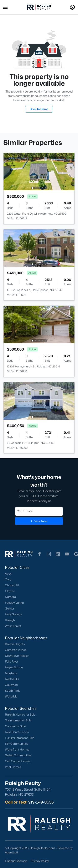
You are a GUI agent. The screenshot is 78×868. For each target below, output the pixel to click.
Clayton (10, 591)
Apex (8, 574)
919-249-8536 (41, 802)
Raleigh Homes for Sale (20, 715)
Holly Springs (14, 614)
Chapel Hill (12, 585)
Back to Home (39, 109)
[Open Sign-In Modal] (72, 7)
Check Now (39, 521)
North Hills (12, 679)
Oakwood (11, 685)
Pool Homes (13, 767)
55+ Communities (17, 744)
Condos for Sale (15, 726)
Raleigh (10, 620)
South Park (12, 691)
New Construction (17, 732)
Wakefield (11, 696)
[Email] (39, 511)
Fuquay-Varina (14, 603)
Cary (8, 579)
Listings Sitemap (16, 861)
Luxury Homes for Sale (20, 738)
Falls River (12, 662)
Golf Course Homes (18, 761)
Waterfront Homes (17, 749)
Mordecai (11, 673)
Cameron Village (16, 650)
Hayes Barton (14, 667)
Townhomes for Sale (18, 720)
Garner (10, 608)
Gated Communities (18, 755)
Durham (10, 597)
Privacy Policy (40, 861)
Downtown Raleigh (17, 656)
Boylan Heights (15, 644)
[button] (5, 7)
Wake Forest (13, 626)
